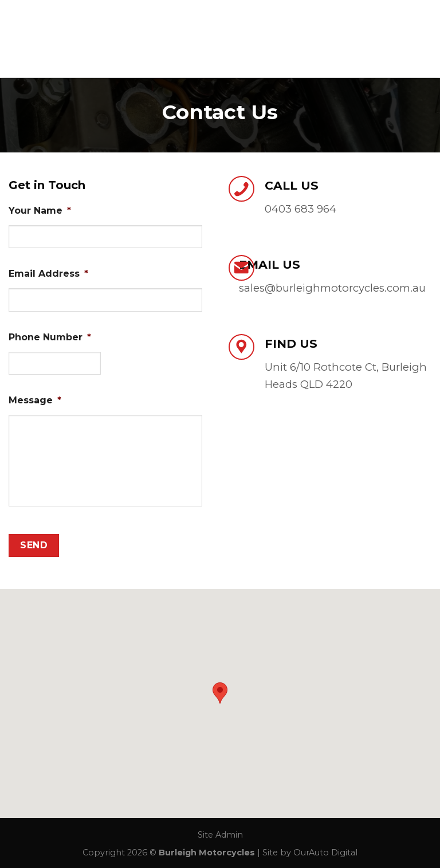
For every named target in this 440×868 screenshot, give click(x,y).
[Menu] (425, 39)
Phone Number (50, 337)
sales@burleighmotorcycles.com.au (332, 288)
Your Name (40, 211)
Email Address (48, 274)
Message (35, 400)
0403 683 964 (300, 209)
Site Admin (220, 835)
